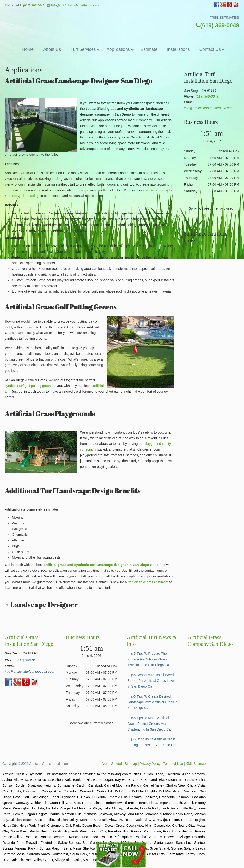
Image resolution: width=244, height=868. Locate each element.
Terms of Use (173, 764)
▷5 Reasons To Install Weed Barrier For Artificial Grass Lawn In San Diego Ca (151, 681)
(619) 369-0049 (34, 5)
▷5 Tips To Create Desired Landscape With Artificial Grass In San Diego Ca (153, 702)
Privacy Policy (150, 764)
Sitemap (131, 764)
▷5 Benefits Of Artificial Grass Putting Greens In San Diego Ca (152, 742)
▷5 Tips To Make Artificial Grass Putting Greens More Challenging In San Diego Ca (149, 724)
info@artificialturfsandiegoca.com (76, 5)
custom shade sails (158, 190)
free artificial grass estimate (148, 582)
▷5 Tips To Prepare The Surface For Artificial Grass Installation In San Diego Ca (148, 659)
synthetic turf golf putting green (28, 386)
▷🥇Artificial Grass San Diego (122, 24)
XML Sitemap (196, 764)
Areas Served (112, 764)
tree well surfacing (25, 196)
